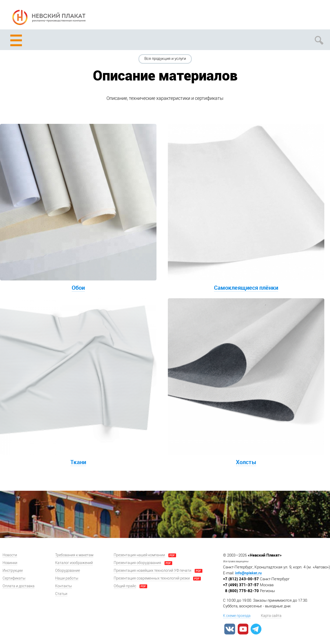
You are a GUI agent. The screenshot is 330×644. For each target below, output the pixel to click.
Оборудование (68, 571)
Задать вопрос (300, 16)
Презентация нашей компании (139, 555)
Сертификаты (14, 578)
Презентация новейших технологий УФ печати (152, 571)
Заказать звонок (319, 16)
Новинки (10, 563)
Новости (10, 555)
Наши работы (67, 578)
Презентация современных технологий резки (152, 578)
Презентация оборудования (137, 563)
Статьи (61, 594)
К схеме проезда (237, 616)
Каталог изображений (74, 563)
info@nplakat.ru (248, 573)
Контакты (64, 586)
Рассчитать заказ (280, 16)
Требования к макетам (74, 555)
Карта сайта (271, 616)
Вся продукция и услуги (165, 59)
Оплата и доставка (19, 586)
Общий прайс (125, 586)
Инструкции (13, 571)
